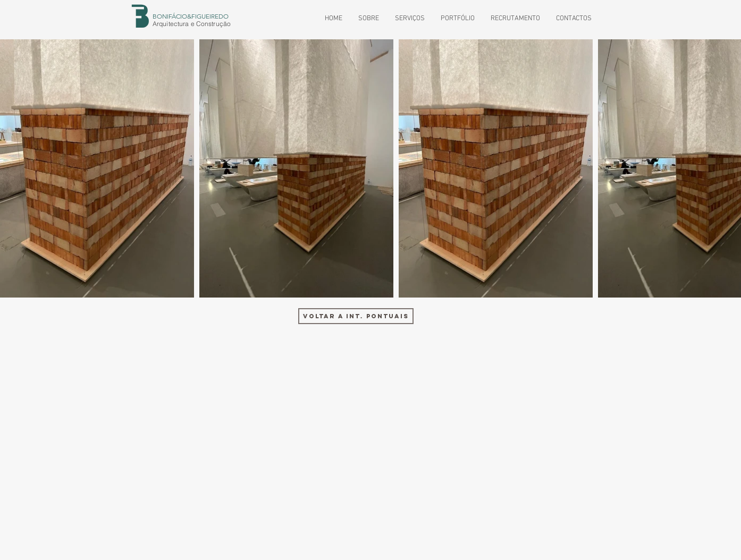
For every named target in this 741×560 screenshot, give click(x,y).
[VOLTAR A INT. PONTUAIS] (356, 316)
